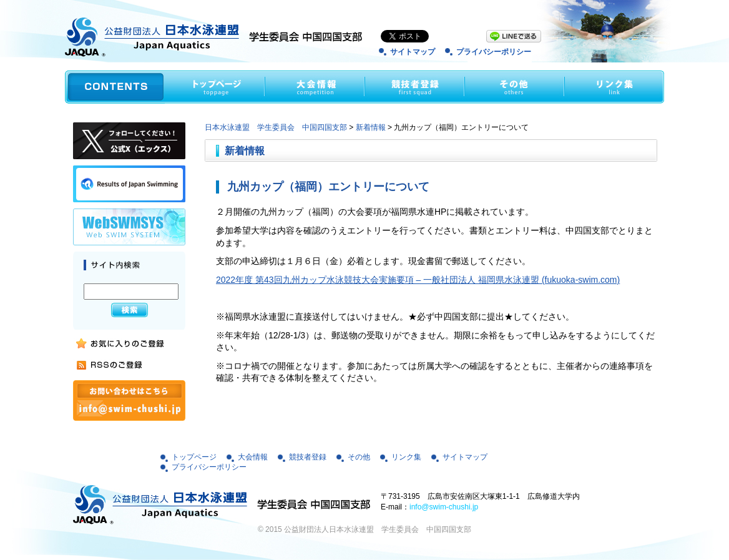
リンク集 (406, 457)
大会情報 (253, 457)
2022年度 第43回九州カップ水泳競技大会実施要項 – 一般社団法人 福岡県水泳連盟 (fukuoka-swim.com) (418, 280)
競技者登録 (308, 457)
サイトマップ (413, 52)
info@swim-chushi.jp (444, 507)
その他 (359, 457)
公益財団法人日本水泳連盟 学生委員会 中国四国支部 (378, 529)
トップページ (194, 457)
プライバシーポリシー (494, 52)
